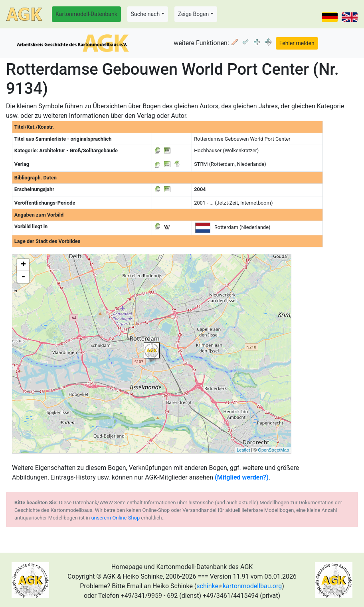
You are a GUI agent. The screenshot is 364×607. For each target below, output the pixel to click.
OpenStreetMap (273, 450)
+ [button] (23, 265)
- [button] (23, 277)
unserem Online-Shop (116, 518)
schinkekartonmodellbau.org (239, 586)
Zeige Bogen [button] (194, 14)
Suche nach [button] (145, 14)
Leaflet (243, 450)
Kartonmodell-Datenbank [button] (86, 14)
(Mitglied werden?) (242, 477)
